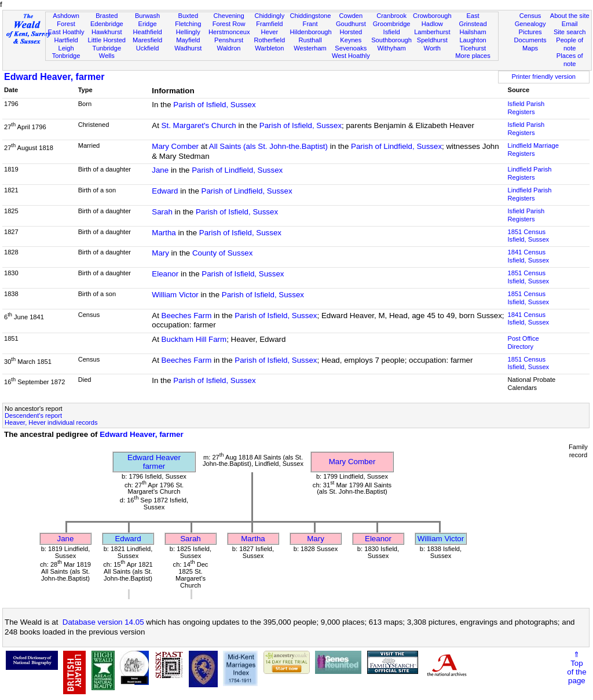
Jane (160, 170)
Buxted (188, 16)
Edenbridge (107, 24)
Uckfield (148, 48)
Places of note (570, 60)
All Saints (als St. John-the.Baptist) (268, 146)
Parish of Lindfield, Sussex (396, 146)
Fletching (188, 24)
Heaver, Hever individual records (51, 422)
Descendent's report (33, 415)
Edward (165, 191)
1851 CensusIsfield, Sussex (529, 236)
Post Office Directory (524, 342)
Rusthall (310, 40)
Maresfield (147, 40)
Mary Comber (175, 146)
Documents (530, 40)
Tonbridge (66, 56)
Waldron (229, 48)
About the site (570, 16)
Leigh (66, 48)
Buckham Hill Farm (194, 339)
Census (530, 16)
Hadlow (432, 24)
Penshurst (229, 40)
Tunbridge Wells (107, 52)
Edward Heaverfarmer (154, 462)
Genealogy (530, 24)
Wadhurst (188, 48)
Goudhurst (351, 24)
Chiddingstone (310, 16)
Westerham (310, 48)
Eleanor (165, 274)
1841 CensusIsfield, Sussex (529, 256)
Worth (432, 48)
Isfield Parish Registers (526, 108)
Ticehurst (473, 48)
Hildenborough (310, 32)
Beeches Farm (187, 316)
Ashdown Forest (66, 20)
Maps (530, 48)
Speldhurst (432, 40)
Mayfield (188, 40)
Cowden (351, 16)
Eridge (148, 24)
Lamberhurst (432, 32)
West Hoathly (351, 56)
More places (473, 56)
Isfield (392, 32)
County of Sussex (222, 253)
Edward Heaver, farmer (54, 77)
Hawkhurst (107, 32)
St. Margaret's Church (199, 125)
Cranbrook (391, 16)
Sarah (162, 212)
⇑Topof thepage (576, 668)
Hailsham (473, 32)
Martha (164, 233)
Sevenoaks (351, 48)
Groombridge (392, 24)
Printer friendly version (543, 76)
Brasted (107, 16)
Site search (570, 32)
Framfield (269, 24)
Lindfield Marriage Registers (533, 150)
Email (570, 24)
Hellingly (188, 32)
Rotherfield (269, 40)
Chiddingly (269, 16)
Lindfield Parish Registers (530, 173)
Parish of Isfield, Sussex (214, 105)
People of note (570, 44)
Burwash (147, 16)
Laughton (473, 40)
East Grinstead (473, 20)
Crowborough (432, 16)
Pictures (530, 32)
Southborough (391, 40)
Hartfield (66, 40)
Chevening (229, 16)
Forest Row (229, 24)
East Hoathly (66, 32)
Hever (270, 32)
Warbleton (269, 48)
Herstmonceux (229, 32)
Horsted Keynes (351, 36)
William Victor (175, 295)
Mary (160, 253)
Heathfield (148, 32)
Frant (310, 24)
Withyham (391, 48)
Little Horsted (107, 40)
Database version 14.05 (103, 622)
